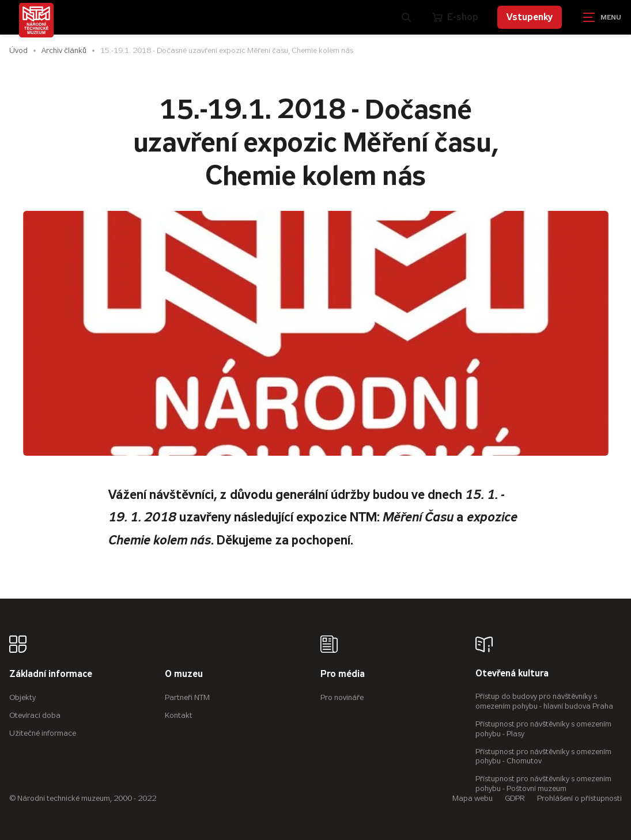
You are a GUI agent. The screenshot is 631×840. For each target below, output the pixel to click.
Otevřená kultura (512, 674)
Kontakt (179, 715)
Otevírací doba (35, 715)
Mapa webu (473, 798)
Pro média (343, 674)
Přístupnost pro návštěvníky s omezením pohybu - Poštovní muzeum (543, 784)
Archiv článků (64, 50)
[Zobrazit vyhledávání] (406, 17)
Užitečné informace (43, 733)
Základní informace (51, 674)
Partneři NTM (187, 697)
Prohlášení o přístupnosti (579, 798)
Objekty (22, 697)
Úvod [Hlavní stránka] (18, 50)
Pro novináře (342, 697)
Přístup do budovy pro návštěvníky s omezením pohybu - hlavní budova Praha (544, 701)
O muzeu (184, 674)
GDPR (515, 798)
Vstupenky (530, 17)
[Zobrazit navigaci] (602, 17)
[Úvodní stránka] (36, 20)
